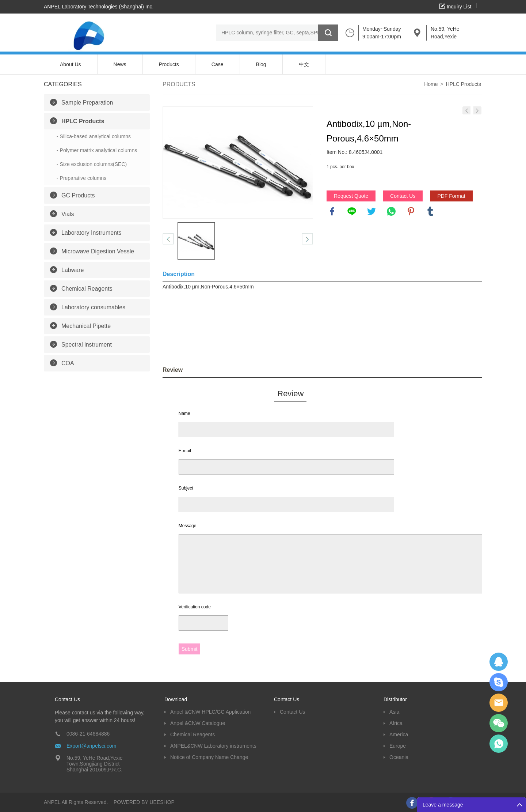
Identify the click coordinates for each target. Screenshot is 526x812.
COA (68, 363)
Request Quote (351, 196)
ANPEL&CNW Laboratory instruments (213, 746)
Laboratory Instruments (92, 233)
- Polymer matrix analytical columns (97, 150)
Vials (68, 214)
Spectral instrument (87, 345)
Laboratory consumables (93, 307)
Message (188, 526)
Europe (398, 746)
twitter (371, 211)
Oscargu (499, 682)
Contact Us (403, 196)
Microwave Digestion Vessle (98, 251)
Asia (394, 712)
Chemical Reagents (87, 289)
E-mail (185, 451)
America (399, 734)
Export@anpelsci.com (91, 746)
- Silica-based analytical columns (94, 136)
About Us (70, 64)
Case (218, 64)
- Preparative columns (81, 178)
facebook (332, 211)
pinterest (411, 211)
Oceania (399, 757)
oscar (499, 744)
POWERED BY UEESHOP (144, 802)
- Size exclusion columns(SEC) (92, 164)
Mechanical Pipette (86, 326)
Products (169, 64)
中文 (304, 64)
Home (431, 84)
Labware (73, 270)
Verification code (195, 607)
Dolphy (499, 662)
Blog (261, 64)
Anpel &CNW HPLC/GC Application (210, 712)
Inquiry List (459, 7)
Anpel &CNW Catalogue (198, 723)
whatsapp (391, 211)
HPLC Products (83, 121)
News (120, 64)
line (352, 211)
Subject (186, 488)
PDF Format (451, 196)
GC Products (78, 195)
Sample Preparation (87, 103)
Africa (396, 723)
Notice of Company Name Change (209, 757)
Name (184, 413)
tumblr (430, 211)
